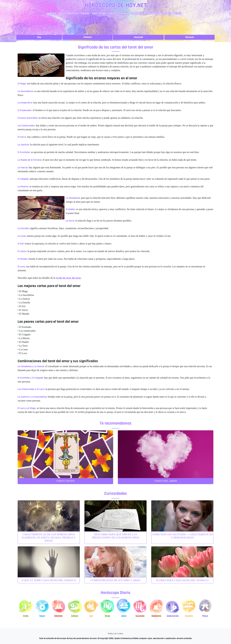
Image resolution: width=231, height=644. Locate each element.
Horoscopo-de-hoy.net (116, 5)
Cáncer (85, 13)
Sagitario (137, 13)
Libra (112, 13)
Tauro (62, 13)
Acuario (167, 13)
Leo (95, 13)
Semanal (138, 37)
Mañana (88, 37)
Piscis (178, 13)
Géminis (73, 13)
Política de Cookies (115, 634)
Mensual (190, 37)
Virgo (103, 13)
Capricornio (152, 13)
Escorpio (123, 13)
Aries (53, 13)
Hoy (39, 37)
